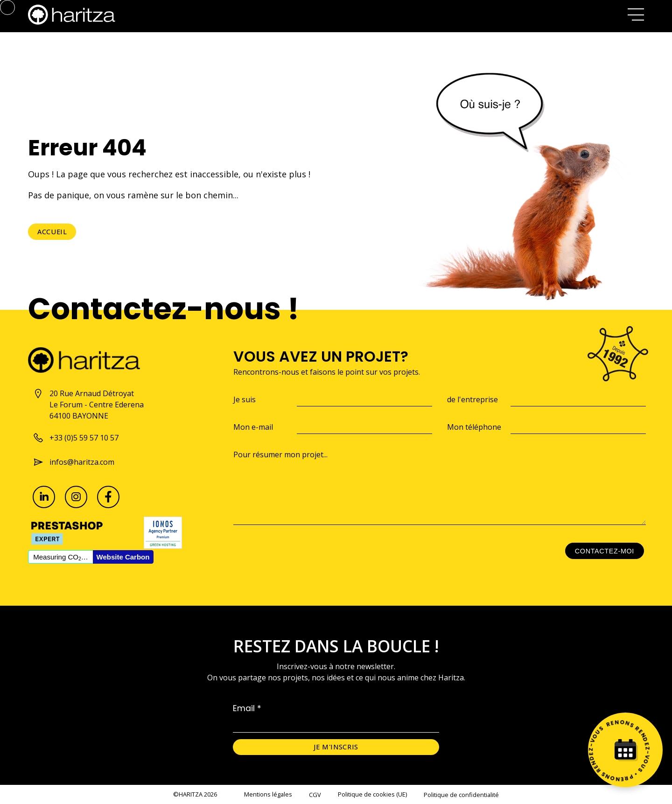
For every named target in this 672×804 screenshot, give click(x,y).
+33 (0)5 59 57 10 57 (76, 438)
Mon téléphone (474, 427)
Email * (247, 708)
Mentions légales (268, 794)
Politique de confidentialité (461, 795)
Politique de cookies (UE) (372, 794)
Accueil (52, 232)
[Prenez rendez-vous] (625, 750)
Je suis (245, 399)
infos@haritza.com (73, 462)
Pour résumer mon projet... (280, 454)
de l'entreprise (472, 399)
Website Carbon (123, 557)
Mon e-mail (253, 427)
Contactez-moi (605, 551)
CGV (315, 795)
